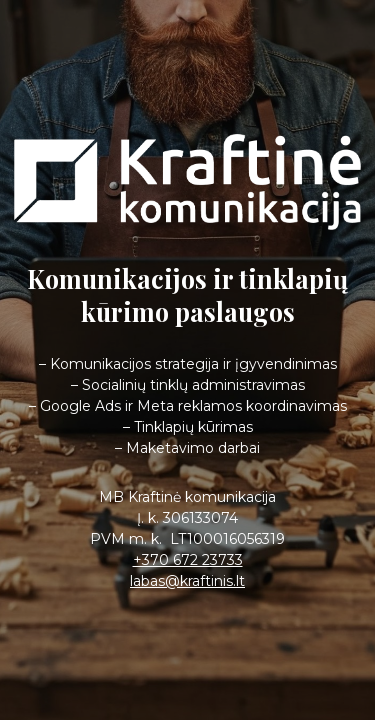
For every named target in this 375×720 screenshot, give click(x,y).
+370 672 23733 (188, 560)
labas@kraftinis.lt (187, 581)
